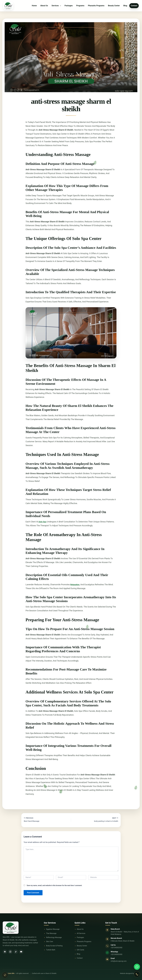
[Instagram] (10, 952)
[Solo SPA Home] (21, 928)
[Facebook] (5, 952)
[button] (60, 6)
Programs (80, 6)
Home (34, 6)
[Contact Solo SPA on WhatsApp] (137, 967)
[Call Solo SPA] (137, 974)
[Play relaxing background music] (5, 975)
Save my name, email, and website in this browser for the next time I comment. (54, 886)
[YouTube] (21, 952)
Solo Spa (43, 522)
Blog (125, 6)
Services (56, 6)
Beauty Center (114, 6)
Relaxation (75, 585)
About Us (44, 6)
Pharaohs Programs (96, 6)
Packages (69, 6)
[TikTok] (16, 952)
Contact (134, 6)
